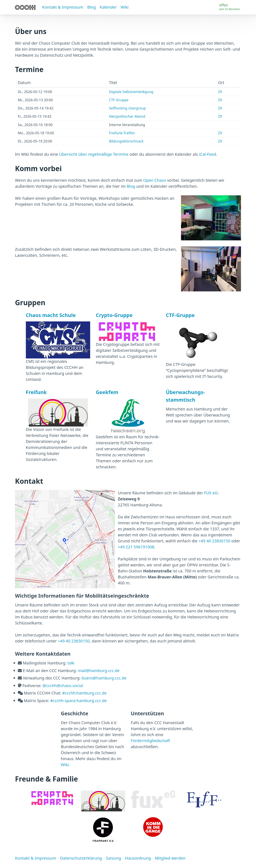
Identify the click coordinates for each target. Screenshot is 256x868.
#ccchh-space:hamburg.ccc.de (78, 701)
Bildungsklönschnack (126, 141)
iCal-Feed (208, 154)
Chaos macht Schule (51, 315)
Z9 (220, 92)
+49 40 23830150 (214, 541)
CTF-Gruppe (119, 100)
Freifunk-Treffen (122, 133)
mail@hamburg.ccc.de (99, 671)
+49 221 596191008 (136, 547)
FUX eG (211, 493)
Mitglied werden (170, 858)
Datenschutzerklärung (81, 858)
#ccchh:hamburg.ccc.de (84, 693)
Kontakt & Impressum (63, 7)
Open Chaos (155, 180)
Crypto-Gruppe (114, 315)
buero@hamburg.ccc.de (104, 678)
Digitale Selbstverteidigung (131, 92)
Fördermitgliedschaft (150, 741)
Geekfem (107, 392)
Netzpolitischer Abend (127, 116)
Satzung (113, 858)
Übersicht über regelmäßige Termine (94, 154)
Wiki (125, 7)
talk (71, 663)
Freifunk (36, 392)
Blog (91, 7)
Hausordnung (138, 858)
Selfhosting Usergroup (127, 108)
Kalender (108, 7)
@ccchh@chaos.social (63, 686)
